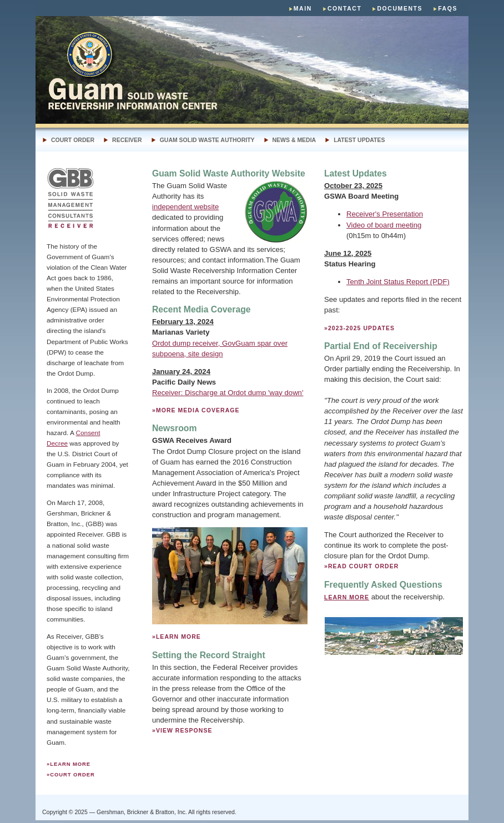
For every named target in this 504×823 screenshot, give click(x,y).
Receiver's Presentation (385, 214)
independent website (185, 207)
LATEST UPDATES (359, 140)
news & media (294, 140)
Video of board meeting (384, 225)
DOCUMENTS (400, 9)
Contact (345, 9)
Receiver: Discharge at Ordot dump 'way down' (228, 393)
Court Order (73, 140)
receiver (127, 140)
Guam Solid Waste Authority (207, 140)
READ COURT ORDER (363, 566)
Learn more (70, 764)
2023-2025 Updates (361, 328)
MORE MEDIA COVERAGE (198, 410)
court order (72, 774)
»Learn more (177, 637)
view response (184, 731)
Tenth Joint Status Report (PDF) (398, 282)
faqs (448, 9)
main (303, 9)
